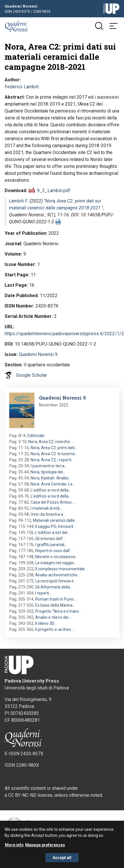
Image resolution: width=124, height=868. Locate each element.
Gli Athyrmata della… (54, 587)
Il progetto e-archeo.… (55, 629)
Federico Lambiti (22, 87)
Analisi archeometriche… (58, 575)
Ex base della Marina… (55, 605)
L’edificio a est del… (53, 533)
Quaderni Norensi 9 (38, 354)
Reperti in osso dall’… (54, 551)
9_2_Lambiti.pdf (54, 191)
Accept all (62, 860)
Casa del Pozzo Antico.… (53, 502)
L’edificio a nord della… (51, 490)
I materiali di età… (46, 508)
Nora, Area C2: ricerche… (50, 442)
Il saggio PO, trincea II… (55, 526)
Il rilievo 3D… (46, 623)
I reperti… (44, 593)
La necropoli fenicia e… (56, 581)
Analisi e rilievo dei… (53, 617)
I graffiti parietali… (51, 545)
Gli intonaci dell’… (50, 539)
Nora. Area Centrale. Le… (53, 484)
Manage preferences (45, 848)
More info (14, 848)
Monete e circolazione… (57, 557)
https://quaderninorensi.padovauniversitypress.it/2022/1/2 (64, 334)
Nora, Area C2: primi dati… (54, 448)
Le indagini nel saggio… (56, 563)
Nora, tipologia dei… (48, 472)
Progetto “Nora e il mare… (58, 611)
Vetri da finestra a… (48, 514)
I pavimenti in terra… (49, 466)
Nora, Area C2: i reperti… (52, 460)
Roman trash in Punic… (56, 599)
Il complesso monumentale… (61, 569)
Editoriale (36, 436)
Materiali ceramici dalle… (55, 520)
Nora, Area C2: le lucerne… (54, 454)
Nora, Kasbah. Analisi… (51, 478)
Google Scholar (32, 375)
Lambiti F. (19, 201)
